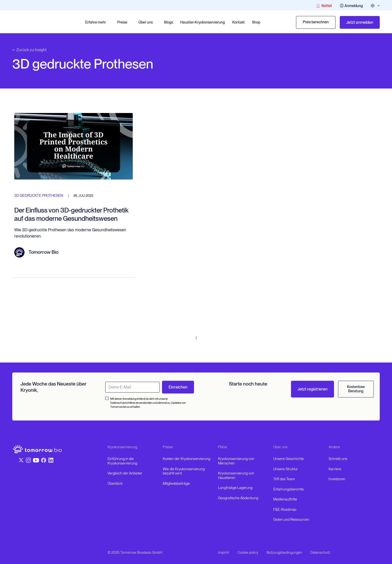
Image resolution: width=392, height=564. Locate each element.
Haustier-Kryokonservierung (202, 22)
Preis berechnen (316, 22)
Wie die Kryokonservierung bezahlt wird (184, 471)
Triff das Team (284, 479)
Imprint (223, 553)
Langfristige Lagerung (235, 488)
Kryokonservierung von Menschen (236, 461)
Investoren (337, 479)
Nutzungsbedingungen (284, 553)
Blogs (168, 22)
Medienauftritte (285, 499)
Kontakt (238, 22)
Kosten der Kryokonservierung (186, 459)
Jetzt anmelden (360, 22)
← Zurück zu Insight (29, 50)
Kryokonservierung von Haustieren (236, 476)
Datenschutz (320, 553)
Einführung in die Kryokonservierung (122, 461)
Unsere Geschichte (288, 459)
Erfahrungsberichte (288, 489)
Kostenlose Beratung (356, 389)
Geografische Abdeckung (238, 498)
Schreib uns (338, 459)
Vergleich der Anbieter (125, 473)
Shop (256, 22)
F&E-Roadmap (285, 510)
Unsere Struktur (286, 469)
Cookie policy (248, 553)
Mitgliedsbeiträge (176, 484)
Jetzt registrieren (312, 389)
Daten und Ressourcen (291, 520)
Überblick (115, 484)
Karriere (335, 469)
